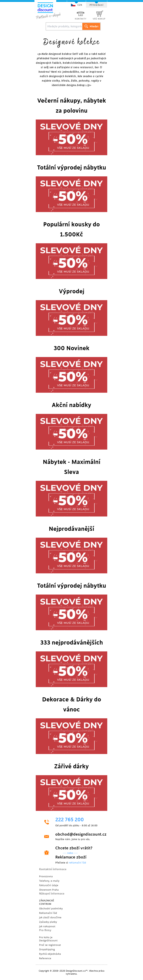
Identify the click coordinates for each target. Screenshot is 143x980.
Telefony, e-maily (49, 881)
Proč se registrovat (50, 945)
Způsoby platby (48, 922)
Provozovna (46, 876)
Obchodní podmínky (51, 909)
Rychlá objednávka (50, 954)
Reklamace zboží (71, 857)
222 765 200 (70, 820)
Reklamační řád (48, 913)
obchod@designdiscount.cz (78, 834)
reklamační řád (77, 863)
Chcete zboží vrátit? (74, 848)
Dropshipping (47, 949)
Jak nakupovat (47, 926)
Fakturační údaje (49, 885)
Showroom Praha (49, 890)
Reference (45, 958)
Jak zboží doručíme (50, 917)
